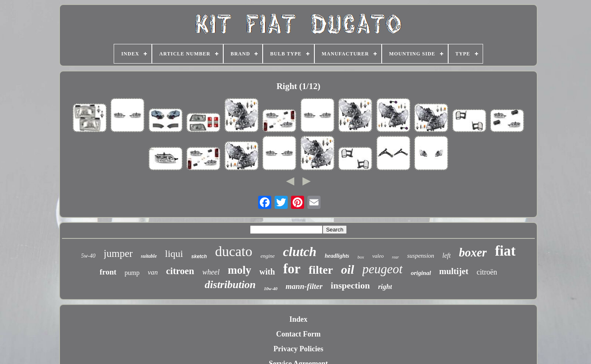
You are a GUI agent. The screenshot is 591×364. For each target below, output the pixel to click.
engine (268, 256)
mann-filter (304, 286)
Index (298, 319)
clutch (300, 252)
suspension (421, 256)
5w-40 (88, 256)
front (108, 272)
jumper (118, 253)
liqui (174, 254)
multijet (454, 271)
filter (321, 270)
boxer (473, 252)
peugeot (383, 269)
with (267, 272)
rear (395, 257)
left (447, 255)
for (292, 269)
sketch (199, 256)
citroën (487, 272)
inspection (350, 285)
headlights (337, 256)
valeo (378, 256)
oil (348, 269)
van (153, 272)
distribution (230, 285)
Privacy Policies (298, 349)
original (421, 273)
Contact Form (298, 334)
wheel (211, 272)
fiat (505, 251)
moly (239, 270)
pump (132, 273)
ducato (234, 251)
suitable (149, 256)
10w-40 (271, 288)
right (385, 287)
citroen (180, 271)
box (361, 257)
